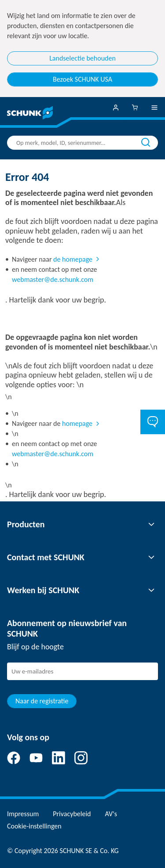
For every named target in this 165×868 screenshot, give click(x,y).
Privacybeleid (72, 814)
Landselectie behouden (82, 58)
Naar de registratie (42, 701)
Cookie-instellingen (34, 826)
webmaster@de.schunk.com (53, 279)
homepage (77, 423)
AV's (111, 814)
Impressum (23, 814)
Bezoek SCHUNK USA (82, 79)
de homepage (73, 259)
